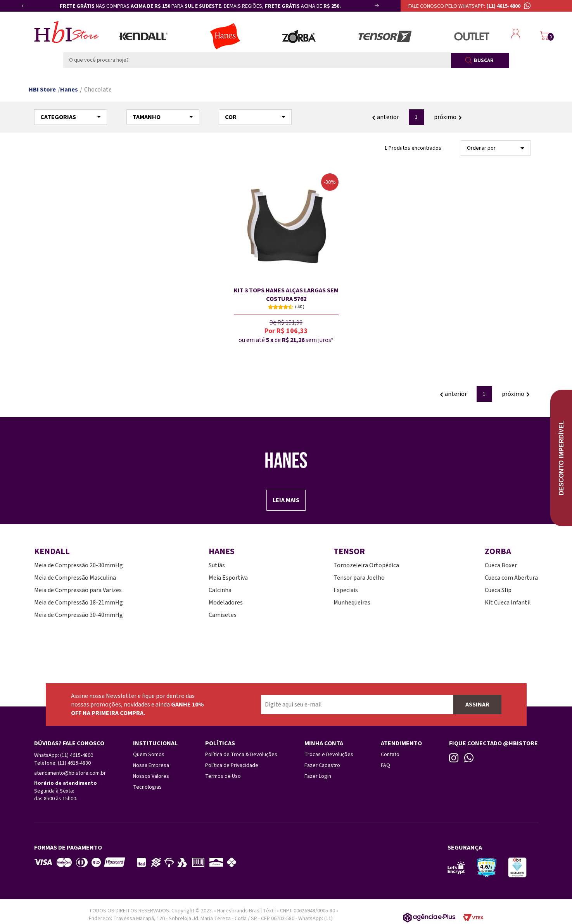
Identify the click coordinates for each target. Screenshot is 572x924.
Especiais (346, 590)
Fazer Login (318, 776)
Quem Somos (149, 755)
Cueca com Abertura (511, 578)
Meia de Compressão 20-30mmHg (79, 565)
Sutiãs (217, 565)
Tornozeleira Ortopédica (366, 565)
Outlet (472, 36)
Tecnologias (147, 787)
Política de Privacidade (232, 765)
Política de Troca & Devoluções (241, 755)
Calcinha (220, 590)
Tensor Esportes (385, 36)
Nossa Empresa (151, 765)
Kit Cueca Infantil (508, 603)
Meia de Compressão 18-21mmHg (79, 603)
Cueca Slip (498, 590)
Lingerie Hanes (225, 36)
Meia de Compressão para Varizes (78, 590)
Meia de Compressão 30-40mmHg (79, 615)
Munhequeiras (352, 603)
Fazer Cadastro (322, 765)
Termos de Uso (223, 776)
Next (368, 9)
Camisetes (223, 615)
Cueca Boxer (501, 565)
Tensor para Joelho (359, 578)
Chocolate (98, 90)
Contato (390, 755)
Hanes (69, 90)
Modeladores (226, 603)
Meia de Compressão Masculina (75, 578)
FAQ (385, 765)
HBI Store (42, 90)
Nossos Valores (151, 776)
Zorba (299, 36)
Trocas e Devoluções (329, 755)
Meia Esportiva (228, 578)
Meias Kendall (143, 36)
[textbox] (257, 60)
